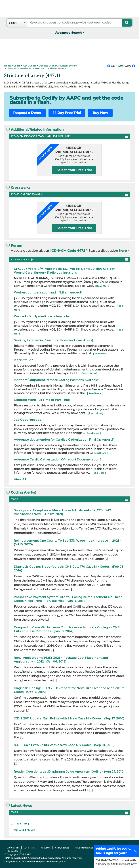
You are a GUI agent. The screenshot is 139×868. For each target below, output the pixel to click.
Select (13, 23)
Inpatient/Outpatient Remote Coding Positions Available (56, 380)
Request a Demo (27, 113)
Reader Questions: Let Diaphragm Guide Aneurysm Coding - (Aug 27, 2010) (69, 772)
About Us (45, 848)
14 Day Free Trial (67, 113)
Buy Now (100, 113)
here (123, 251)
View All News (25, 830)
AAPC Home (30, 848)
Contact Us (12, 851)
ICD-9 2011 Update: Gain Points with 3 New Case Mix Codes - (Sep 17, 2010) (69, 718)
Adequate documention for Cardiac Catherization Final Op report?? (64, 440)
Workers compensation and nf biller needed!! (48, 292)
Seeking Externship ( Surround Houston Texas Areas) (53, 340)
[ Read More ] (103, 286)
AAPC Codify (13, 848)
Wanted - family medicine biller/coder (42, 316)
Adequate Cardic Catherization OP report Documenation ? (58, 459)
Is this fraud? (23, 360)
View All (20, 479)
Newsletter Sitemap (84, 848)
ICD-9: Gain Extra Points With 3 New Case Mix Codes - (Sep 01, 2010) (64, 745)
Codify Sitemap (62, 848)
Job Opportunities (28, 420)
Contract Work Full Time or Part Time (42, 400)
